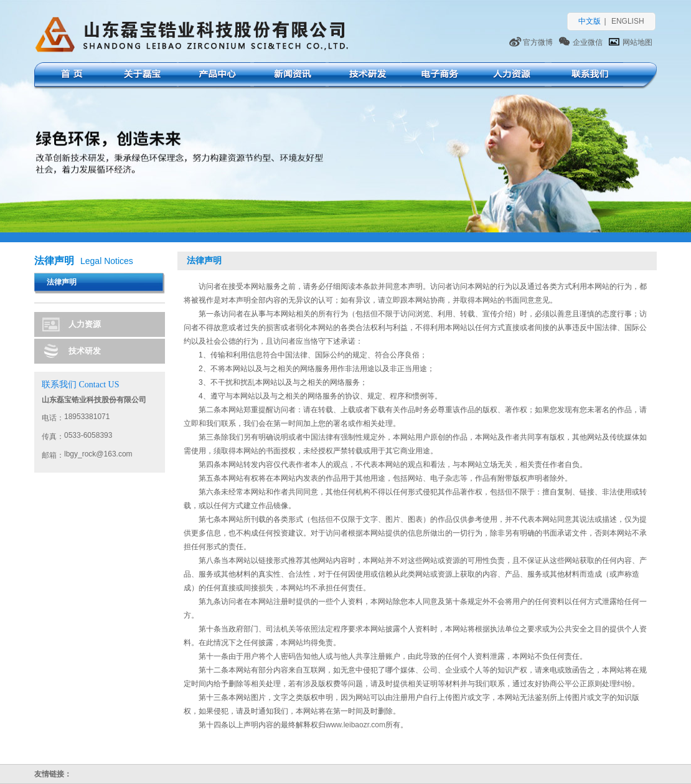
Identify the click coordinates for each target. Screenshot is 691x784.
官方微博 (538, 42)
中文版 (590, 21)
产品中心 (214, 76)
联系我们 (587, 76)
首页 (70, 76)
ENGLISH (628, 21)
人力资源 (509, 76)
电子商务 (437, 76)
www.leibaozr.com (355, 725)
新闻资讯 (290, 76)
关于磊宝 (141, 76)
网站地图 (637, 42)
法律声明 (62, 282)
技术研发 (364, 76)
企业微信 (588, 42)
